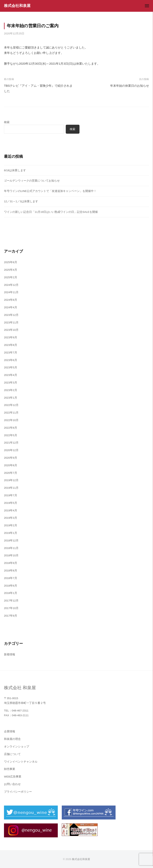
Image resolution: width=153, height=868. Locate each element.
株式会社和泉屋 (17, 6)
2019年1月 (11, 533)
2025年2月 (11, 277)
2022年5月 (11, 435)
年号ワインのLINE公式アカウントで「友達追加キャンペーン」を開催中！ (50, 191)
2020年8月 (11, 465)
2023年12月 (11, 315)
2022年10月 (11, 420)
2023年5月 (11, 367)
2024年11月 (11, 292)
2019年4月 (11, 510)
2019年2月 (11, 525)
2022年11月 (11, 413)
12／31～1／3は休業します (21, 201)
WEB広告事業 (13, 777)
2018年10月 (11, 555)
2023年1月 (11, 398)
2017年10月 (11, 608)
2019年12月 (11, 480)
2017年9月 (11, 616)
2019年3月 (11, 518)
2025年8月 (11, 262)
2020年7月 (11, 473)
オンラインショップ (17, 747)
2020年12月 (11, 450)
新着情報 (10, 654)
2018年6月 (11, 586)
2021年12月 (11, 443)
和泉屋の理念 (12, 739)
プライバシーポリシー (18, 792)
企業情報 (10, 731)
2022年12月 (11, 405)
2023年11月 (11, 323)
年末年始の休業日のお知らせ (130, 86)
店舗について (12, 754)
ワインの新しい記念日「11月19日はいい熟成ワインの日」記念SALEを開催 (51, 212)
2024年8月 (11, 300)
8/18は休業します (15, 170)
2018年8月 (11, 571)
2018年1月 (11, 593)
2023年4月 (11, 375)
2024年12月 (11, 285)
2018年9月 (11, 563)
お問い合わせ (12, 784)
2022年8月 (11, 428)
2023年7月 (11, 353)
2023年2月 (11, 390)
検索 (7, 122)
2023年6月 (11, 360)
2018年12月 (11, 541)
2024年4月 (11, 307)
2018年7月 (11, 578)
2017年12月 (11, 601)
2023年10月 (11, 330)
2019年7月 (11, 495)
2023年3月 (11, 383)
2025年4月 (11, 270)
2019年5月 (11, 503)
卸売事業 (10, 769)
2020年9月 (11, 458)
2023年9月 (11, 337)
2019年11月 (11, 488)
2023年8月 (11, 345)
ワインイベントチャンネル (21, 762)
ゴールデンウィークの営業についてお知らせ (32, 181)
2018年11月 (11, 548)
